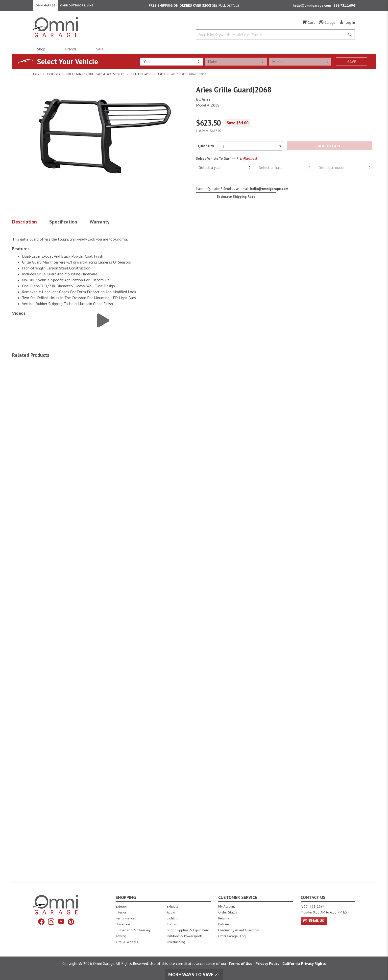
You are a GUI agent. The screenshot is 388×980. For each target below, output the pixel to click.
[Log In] (347, 24)
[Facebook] (40, 922)
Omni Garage (45, 6)
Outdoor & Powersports (185, 936)
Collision (173, 924)
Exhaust (172, 906)
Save (352, 64)
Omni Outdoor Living (77, 6)
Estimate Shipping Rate (236, 199)
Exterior (121, 906)
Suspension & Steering (133, 930)
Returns (224, 918)
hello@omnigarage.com (312, 6)
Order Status (228, 912)
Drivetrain (123, 924)
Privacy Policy (267, 963)
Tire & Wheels (127, 942)
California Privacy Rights (304, 963)
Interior (121, 912)
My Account (227, 906)
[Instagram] (51, 922)
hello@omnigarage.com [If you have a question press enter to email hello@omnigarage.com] (269, 191)
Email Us (314, 921)
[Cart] (309, 24)
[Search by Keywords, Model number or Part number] (272, 37)
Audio (171, 912)
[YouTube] (62, 922)
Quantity (206, 148)
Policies (224, 924)
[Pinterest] (73, 922)
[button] (31, 225)
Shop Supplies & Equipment (188, 930)
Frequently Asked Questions (239, 930)
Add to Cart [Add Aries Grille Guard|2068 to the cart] (329, 148)
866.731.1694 (344, 6)
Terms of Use (240, 963)
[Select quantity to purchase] (251, 148)
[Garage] (327, 24)
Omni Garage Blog (232, 936)
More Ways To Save (194, 975)
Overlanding (176, 942)
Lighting (173, 918)
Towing (121, 936)
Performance (125, 918)
